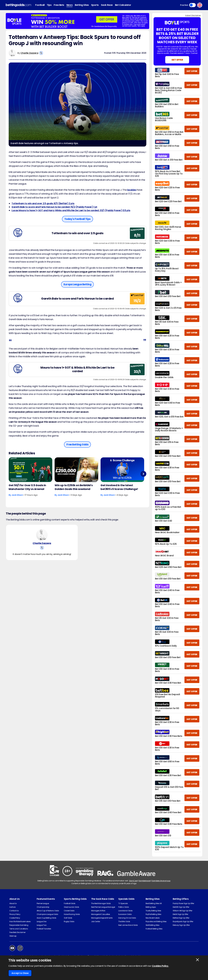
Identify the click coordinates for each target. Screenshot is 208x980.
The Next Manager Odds (101, 903)
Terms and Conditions (19, 929)
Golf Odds (68, 918)
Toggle (192, 5)
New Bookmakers (153, 918)
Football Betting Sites (154, 929)
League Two (42, 925)
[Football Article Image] (30, 470)
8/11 (137, 235)
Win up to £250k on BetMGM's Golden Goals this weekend (74, 487)
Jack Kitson (17, 495)
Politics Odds (124, 907)
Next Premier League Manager (103, 907)
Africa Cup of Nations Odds (48, 911)
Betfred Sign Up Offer (181, 918)
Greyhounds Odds (71, 907)
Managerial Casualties (101, 914)
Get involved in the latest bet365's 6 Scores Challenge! (119, 487)
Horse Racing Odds (72, 914)
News (69, 5)
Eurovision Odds (125, 914)
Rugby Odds (69, 921)
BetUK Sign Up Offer (180, 914)
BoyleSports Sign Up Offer (183, 921)
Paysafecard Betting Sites (156, 921)
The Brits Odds (124, 921)
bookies (132, 190)
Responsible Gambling (19, 925)
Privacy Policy (15, 914)
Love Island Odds (125, 911)
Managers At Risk (98, 911)
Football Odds (70, 903)
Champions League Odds (47, 914)
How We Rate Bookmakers (20, 921)
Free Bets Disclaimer (17, 932)
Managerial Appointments (102, 918)
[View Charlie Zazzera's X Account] (41, 53)
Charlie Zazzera (29, 53)
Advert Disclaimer (193, 15)
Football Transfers (44, 929)
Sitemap (13, 936)
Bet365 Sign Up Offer (181, 907)
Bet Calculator (123, 5)
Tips (49, 5)
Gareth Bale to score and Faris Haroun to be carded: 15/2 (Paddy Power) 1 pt (54, 207)
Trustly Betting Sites (153, 911)
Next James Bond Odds (128, 925)
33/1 (137, 372)
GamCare (133, 881)
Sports (95, 5)
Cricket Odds (69, 911)
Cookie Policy (15, 918)
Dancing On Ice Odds (127, 918)
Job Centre (96, 921)
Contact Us (14, 911)
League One (42, 921)
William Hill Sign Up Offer (183, 911)
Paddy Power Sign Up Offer (183, 903)
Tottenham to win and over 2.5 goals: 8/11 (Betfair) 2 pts (43, 203)
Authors (13, 907)
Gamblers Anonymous (161, 881)
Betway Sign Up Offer (181, 925)
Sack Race (107, 5)
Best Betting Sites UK (154, 903)
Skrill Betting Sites (152, 925)
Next (143, 474)
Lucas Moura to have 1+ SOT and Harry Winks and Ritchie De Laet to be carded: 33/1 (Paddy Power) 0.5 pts (71, 210)
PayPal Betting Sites (153, 914)
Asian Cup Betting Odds (47, 918)
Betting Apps (151, 907)
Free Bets (59, 5)
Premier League (43, 903)
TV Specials (123, 903)
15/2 (137, 301)
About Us (13, 903)
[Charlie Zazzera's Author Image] (42, 535)
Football (40, 5)
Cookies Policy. (160, 966)
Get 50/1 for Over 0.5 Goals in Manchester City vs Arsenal (27, 487)
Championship (43, 907)
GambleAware (145, 881)
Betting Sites (82, 5)
